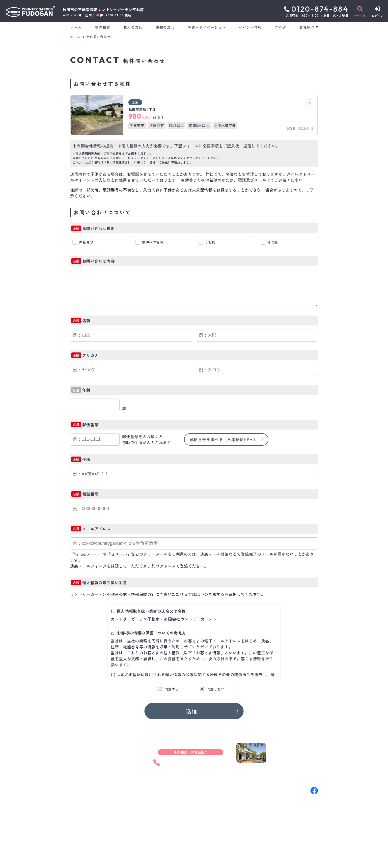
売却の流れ (165, 27)
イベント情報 (250, 27)
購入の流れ (133, 27)
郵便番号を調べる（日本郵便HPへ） (224, 439)
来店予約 (125, 791)
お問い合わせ (85, 791)
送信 (192, 711)
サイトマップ (190, 861)
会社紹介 (307, 27)
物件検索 (103, 27)
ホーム (76, 27)
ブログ (280, 27)
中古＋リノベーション (207, 27)
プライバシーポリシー (156, 861)
